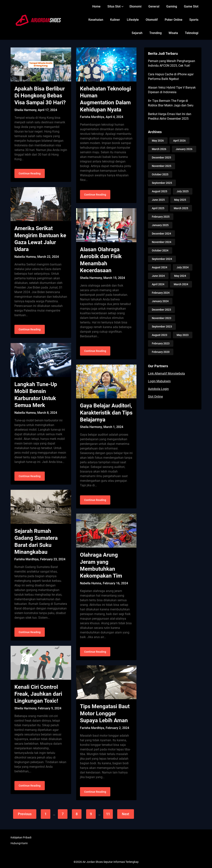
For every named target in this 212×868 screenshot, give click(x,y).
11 (108, 814)
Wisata (173, 33)
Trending (155, 33)
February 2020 (161, 352)
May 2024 (180, 276)
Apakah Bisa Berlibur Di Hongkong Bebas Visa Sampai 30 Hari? (40, 96)
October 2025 (160, 174)
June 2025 (158, 200)
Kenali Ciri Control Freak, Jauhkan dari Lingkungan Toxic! (38, 695)
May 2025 (180, 200)
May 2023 (183, 335)
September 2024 (162, 259)
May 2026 (158, 141)
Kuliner (115, 20)
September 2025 (162, 183)
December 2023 (161, 310)
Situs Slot (114, 6)
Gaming (172, 6)
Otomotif (152, 20)
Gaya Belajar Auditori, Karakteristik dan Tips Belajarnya (106, 413)
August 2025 (160, 191)
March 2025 (181, 208)
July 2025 (183, 191)
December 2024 (161, 234)
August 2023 (160, 335)
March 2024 (181, 284)
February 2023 (161, 343)
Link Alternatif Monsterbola (166, 373)
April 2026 (179, 141)
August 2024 (160, 267)
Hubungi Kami (19, 843)
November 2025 (162, 166)
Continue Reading (30, 174)
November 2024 (162, 242)
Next (126, 814)
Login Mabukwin (159, 381)
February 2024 (161, 293)
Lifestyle (133, 20)
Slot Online (155, 397)
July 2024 (183, 267)
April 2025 (158, 208)
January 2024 (160, 301)
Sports (194, 20)
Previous (24, 814)
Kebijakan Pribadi (21, 837)
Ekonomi (136, 6)
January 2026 (184, 149)
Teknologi (192, 33)
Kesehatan (96, 20)
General (154, 6)
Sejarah (137, 33)
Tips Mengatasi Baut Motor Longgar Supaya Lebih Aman (105, 713)
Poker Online (174, 20)
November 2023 (162, 318)
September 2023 (162, 327)
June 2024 (158, 276)
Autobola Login (158, 389)
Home (96, 6)
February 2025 (161, 217)
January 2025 (160, 225)
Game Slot (191, 6)
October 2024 (160, 250)
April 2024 (158, 284)
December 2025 (161, 158)
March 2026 (159, 149)
